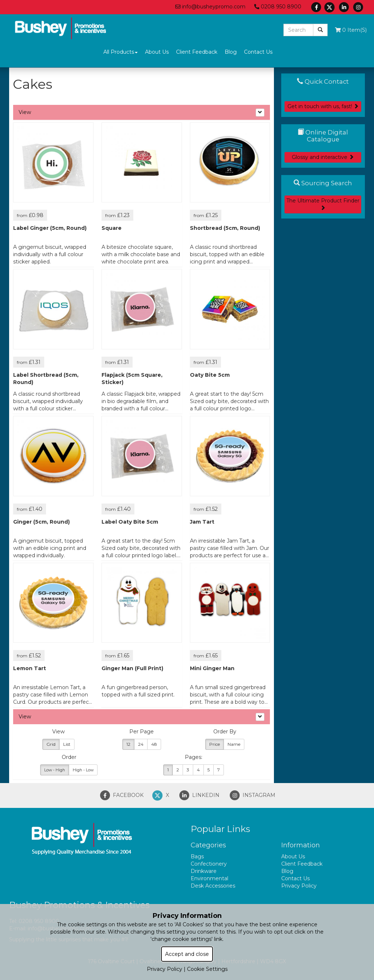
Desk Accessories (213, 886)
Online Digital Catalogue (323, 136)
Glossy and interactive (323, 157)
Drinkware (204, 871)
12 (128, 744)
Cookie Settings (207, 969)
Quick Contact (323, 81)
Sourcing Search (323, 183)
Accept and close (187, 954)
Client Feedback (197, 52)
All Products (121, 52)
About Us (157, 52)
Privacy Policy (299, 886)
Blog (231, 52)
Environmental (209, 878)
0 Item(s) (351, 30)
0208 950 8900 (278, 7)
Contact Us (258, 52)
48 (154, 744)
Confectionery (209, 864)
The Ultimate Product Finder (323, 204)
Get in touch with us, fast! (323, 106)
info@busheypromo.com (210, 7)
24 (141, 744)
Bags (197, 856)
